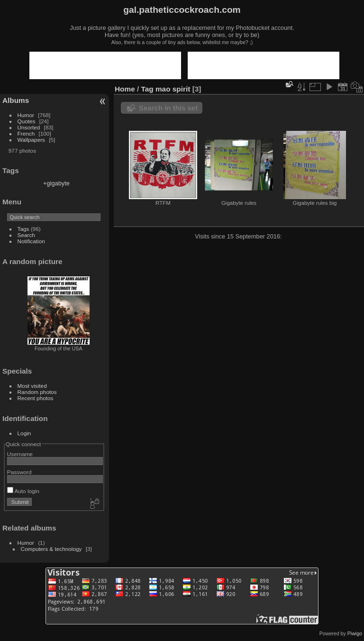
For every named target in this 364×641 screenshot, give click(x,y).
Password (19, 472)
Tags (23, 229)
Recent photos (36, 398)
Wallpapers (31, 140)
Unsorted (29, 127)
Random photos (37, 392)
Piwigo (355, 633)
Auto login (23, 491)
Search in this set (168, 108)
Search (26, 235)
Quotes (27, 121)
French (26, 133)
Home (125, 89)
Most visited (32, 386)
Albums (16, 100)
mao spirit (173, 89)
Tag (147, 89)
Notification (31, 241)
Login (24, 433)
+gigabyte (56, 183)
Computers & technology (51, 549)
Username (20, 454)
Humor (26, 115)
